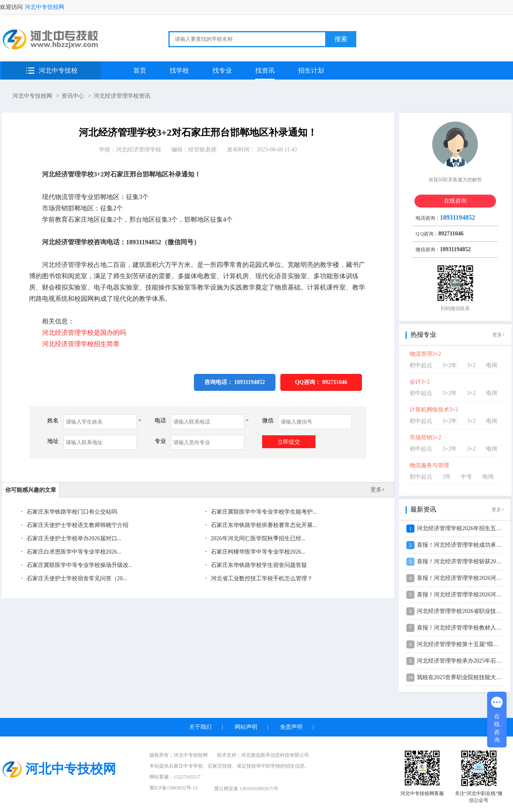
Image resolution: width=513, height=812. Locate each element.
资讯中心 (73, 96)
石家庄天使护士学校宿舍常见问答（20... (76, 578)
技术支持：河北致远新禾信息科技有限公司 (263, 755)
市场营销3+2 (425, 437)
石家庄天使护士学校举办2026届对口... (73, 538)
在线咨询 (455, 201)
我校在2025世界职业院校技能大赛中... (464, 677)
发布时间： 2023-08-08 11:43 (262, 150)
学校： (130, 150)
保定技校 (246, 766)
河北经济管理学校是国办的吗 (84, 333)
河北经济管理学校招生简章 (81, 344)
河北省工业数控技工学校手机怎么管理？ (261, 578)
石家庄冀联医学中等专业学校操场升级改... (79, 565)
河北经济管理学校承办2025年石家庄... (464, 661)
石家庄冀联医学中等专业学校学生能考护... (263, 512)
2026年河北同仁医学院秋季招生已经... (257, 538)
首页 (140, 70)
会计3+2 (420, 382)
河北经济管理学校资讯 (122, 96)
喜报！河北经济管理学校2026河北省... (464, 578)
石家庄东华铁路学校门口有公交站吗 (71, 512)
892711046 (335, 382)
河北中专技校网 (44, 7)
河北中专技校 (58, 70)
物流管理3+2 (425, 354)
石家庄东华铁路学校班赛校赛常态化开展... (263, 525)
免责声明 (291, 727)
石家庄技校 (220, 766)
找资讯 (265, 70)
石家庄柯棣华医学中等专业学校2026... (257, 552)
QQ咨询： (321, 382)
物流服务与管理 (429, 465)
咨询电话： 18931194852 (235, 382)
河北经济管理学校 (139, 150)
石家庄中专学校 (186, 766)
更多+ (378, 490)
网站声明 (246, 727)
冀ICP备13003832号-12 (173, 788)
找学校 (179, 70)
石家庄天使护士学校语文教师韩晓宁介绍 (77, 525)
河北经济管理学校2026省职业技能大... (464, 611)
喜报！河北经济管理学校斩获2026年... (464, 561)
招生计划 (311, 70)
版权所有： (179, 755)
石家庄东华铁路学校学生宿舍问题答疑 (258, 565)
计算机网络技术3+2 (434, 410)
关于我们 (200, 727)
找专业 (222, 70)
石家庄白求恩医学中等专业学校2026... (73, 552)
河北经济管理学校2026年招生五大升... (464, 528)
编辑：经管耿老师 (194, 150)
